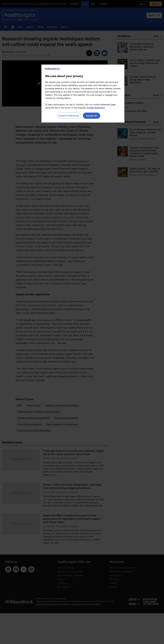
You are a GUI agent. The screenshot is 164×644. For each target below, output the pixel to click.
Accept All (92, 116)
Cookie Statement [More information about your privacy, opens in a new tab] (96, 108)
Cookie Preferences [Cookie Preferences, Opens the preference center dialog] (69, 116)
